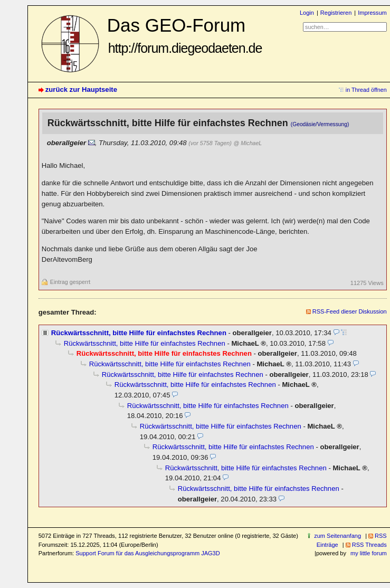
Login (307, 13)
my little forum (369, 553)
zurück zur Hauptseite (81, 89)
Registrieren (336, 13)
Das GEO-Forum (185, 35)
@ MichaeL (248, 143)
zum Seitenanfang (337, 536)
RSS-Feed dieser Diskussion (350, 311)
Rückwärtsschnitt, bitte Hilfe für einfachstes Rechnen (139, 333)
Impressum (372, 13)
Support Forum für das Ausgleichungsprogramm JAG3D (148, 553)
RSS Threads (369, 545)
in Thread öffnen (366, 90)
